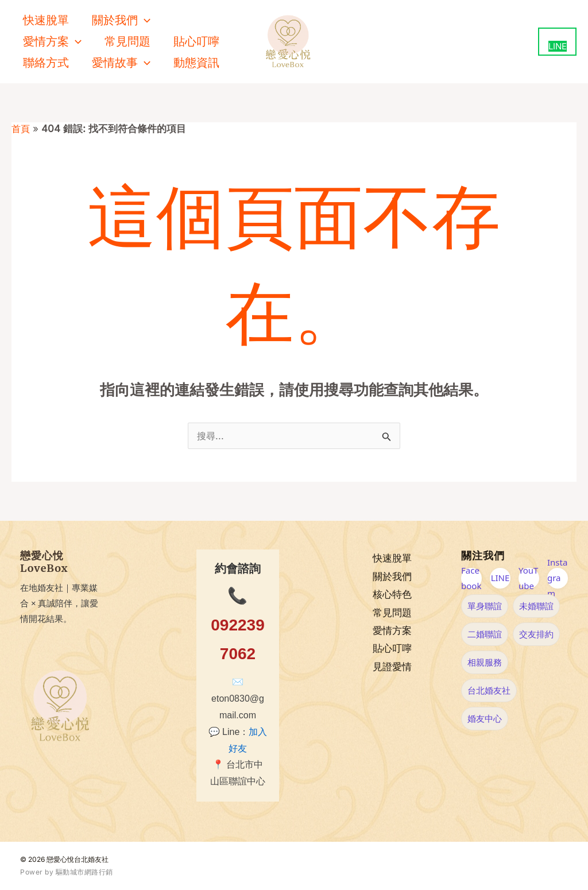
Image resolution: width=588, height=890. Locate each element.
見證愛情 (392, 667)
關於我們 (392, 576)
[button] (144, 20)
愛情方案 (392, 630)
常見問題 (127, 41)
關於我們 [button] (121, 20)
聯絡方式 (46, 63)
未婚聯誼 (536, 606)
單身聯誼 (485, 606)
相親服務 (485, 662)
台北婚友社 (489, 690)
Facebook (471, 578)
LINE (500, 578)
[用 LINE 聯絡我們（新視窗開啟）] (557, 42)
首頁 (21, 129)
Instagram (557, 578)
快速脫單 (46, 20)
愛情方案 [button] (52, 42)
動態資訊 (196, 63)
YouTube (528, 578)
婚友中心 (485, 718)
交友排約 (536, 634)
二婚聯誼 (485, 634)
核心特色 (392, 594)
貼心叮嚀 (196, 41)
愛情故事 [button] (121, 63)
